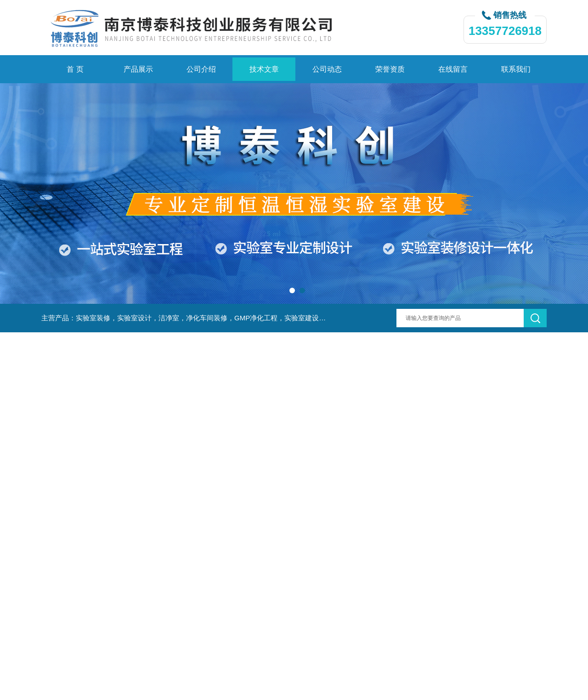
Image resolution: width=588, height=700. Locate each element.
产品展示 (138, 69)
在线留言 (453, 69)
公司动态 (327, 69)
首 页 (75, 69)
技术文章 (264, 69)
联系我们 (516, 69)
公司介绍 (201, 69)
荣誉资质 (390, 69)
